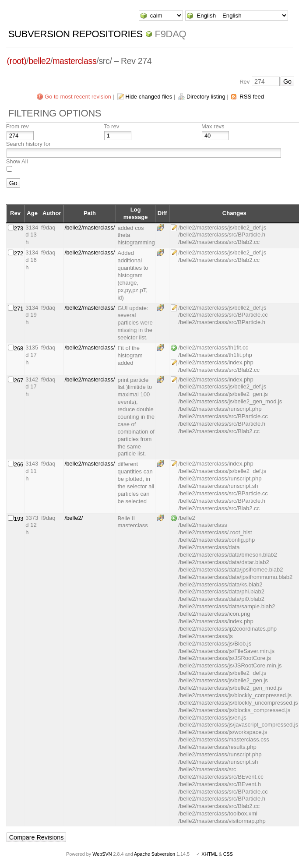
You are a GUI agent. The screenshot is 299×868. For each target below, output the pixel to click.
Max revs (213, 126)
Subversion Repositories (76, 34)
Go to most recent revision (78, 97)
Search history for (28, 144)
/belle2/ (74, 518)
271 (19, 309)
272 (19, 253)
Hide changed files (149, 97)
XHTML (209, 854)
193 (19, 519)
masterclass (74, 61)
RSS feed (252, 97)
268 (19, 348)
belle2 (39, 61)
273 (19, 228)
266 (19, 464)
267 (19, 380)
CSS (228, 854)
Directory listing (206, 97)
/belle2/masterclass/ (90, 228)
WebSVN (102, 854)
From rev (18, 126)
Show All (17, 161)
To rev (111, 126)
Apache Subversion (155, 854)
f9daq (171, 34)
